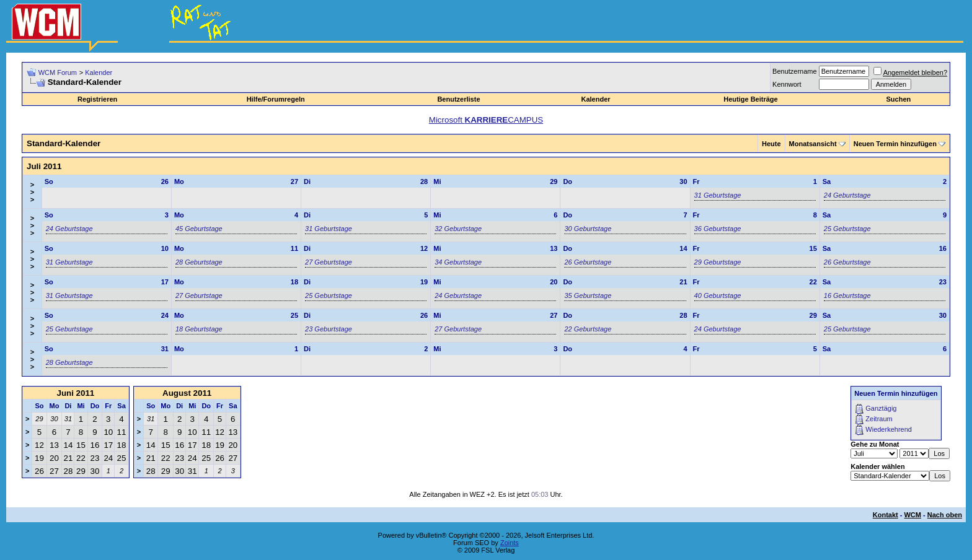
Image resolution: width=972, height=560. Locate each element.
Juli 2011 (44, 166)
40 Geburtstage (718, 295)
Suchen (899, 99)
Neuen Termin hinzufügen (895, 144)
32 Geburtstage (458, 229)
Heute (771, 144)
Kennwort (787, 84)
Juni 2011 (76, 393)
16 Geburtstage (847, 295)
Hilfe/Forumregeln (276, 99)
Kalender (99, 72)
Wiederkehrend (889, 429)
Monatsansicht (813, 144)
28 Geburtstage (199, 262)
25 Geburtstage (847, 229)
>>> (32, 192)
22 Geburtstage (588, 329)
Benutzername (795, 71)
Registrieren (97, 99)
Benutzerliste (458, 99)
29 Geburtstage (718, 262)
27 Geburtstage (329, 262)
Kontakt (886, 515)
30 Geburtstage (588, 229)
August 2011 (187, 393)
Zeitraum (879, 419)
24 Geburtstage (847, 195)
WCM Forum (58, 72)
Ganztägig (881, 408)
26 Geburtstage (588, 262)
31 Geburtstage (718, 195)
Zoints (510, 543)
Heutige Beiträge (750, 99)
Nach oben (945, 515)
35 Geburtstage (588, 295)
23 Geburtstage (329, 329)
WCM (912, 515)
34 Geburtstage (458, 262)
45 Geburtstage (199, 229)
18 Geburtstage (199, 329)
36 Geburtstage (718, 229)
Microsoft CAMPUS (486, 120)
